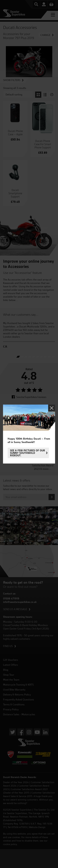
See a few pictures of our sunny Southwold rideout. (28, 453)
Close (52, 408)
